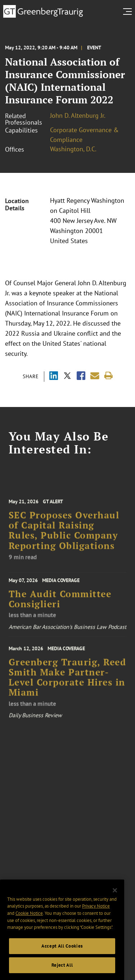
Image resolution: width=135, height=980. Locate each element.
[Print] (109, 376)
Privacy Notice (96, 912)
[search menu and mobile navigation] (129, 12)
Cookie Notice (29, 919)
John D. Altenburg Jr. (78, 115)
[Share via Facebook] (81, 377)
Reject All (62, 971)
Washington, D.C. (73, 149)
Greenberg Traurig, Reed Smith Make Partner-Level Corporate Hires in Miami (67, 682)
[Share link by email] (95, 376)
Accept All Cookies (62, 952)
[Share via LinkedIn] (54, 377)
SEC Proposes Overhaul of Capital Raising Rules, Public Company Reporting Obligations (64, 535)
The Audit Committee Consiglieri (60, 601)
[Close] (115, 896)
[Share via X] (67, 377)
